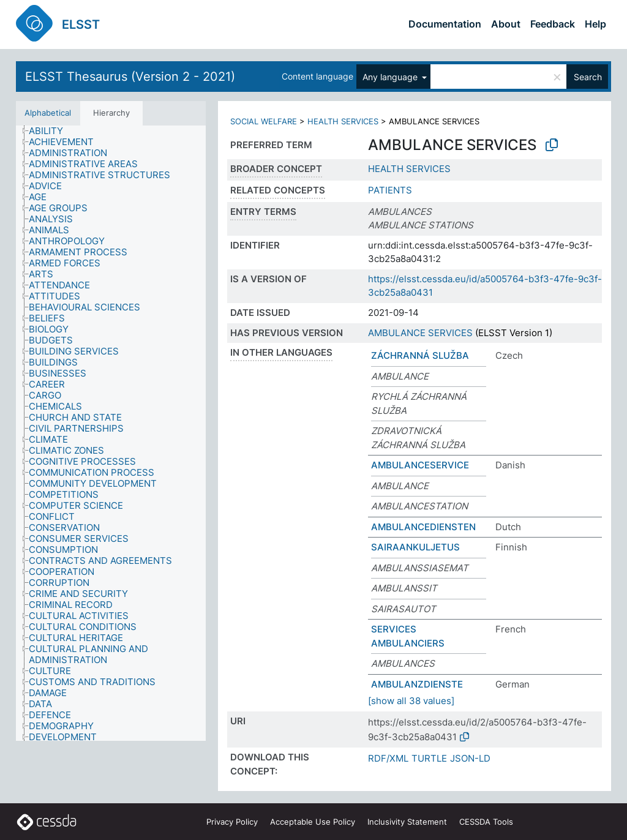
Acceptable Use (313, 822)
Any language (391, 77)
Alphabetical (48, 113)
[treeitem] (51, 131)
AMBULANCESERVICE (420, 465)
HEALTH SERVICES (343, 121)
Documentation (445, 24)
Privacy (232, 822)
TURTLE (429, 758)
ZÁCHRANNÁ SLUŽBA (420, 355)
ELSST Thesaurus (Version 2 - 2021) (130, 77)
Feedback (553, 24)
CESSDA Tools (486, 822)
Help (595, 24)
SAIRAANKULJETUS (415, 547)
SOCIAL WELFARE (264, 121)
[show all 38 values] (411, 701)
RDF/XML (388, 758)
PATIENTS (390, 190)
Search (588, 77)
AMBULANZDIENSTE (417, 684)
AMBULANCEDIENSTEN (423, 527)
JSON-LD (470, 758)
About (506, 24)
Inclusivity (407, 822)
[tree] (111, 433)
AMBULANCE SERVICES (420, 333)
